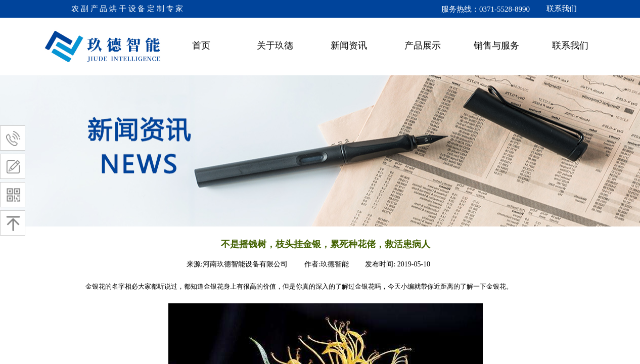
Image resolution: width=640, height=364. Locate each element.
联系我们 (570, 45)
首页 (201, 45)
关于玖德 (275, 45)
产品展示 (423, 45)
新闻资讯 (349, 45)
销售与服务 (496, 45)
